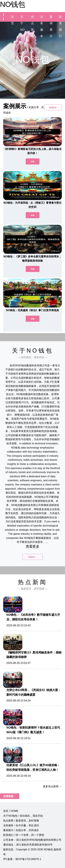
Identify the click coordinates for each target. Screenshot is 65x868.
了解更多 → (32, 557)
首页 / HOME (11, 811)
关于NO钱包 (22, 30)
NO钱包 (13, 4)
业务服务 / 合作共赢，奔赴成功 (21, 825)
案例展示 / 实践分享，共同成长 (21, 830)
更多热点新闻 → (52, 786)
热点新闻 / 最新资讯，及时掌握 (21, 821)
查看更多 (32, 546)
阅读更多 (53, 108)
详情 (33, 162)
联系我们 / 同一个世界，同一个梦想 (24, 835)
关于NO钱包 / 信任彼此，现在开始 (23, 816)
